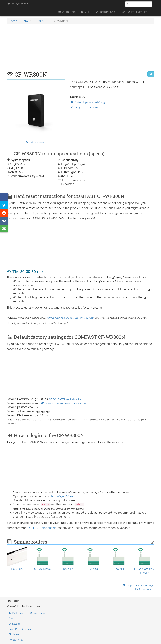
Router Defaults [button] (136, 12)
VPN (85, 12)
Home (13, 21)
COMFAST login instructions (66, 399)
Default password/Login (89, 102)
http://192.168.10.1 (63, 496)
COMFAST (40, 21)
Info (25, 21)
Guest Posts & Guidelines (21, 629)
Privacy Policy (16, 640)
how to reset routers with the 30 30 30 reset (70, 318)
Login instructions (84, 107)
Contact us (14, 624)
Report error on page (138, 587)
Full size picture (36, 142)
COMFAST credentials (42, 528)
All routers (67, 12)
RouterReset (17, 4)
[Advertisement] (80, 49)
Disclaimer (14, 634)
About (12, 618)
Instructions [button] (106, 12)
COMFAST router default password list (64, 403)
